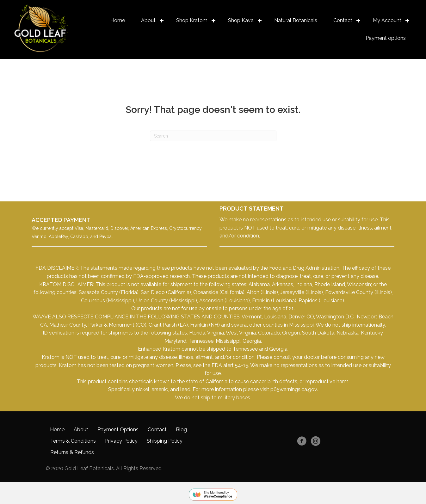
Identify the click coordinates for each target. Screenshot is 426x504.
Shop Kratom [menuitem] (191, 20)
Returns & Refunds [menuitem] (72, 452)
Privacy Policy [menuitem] (121, 441)
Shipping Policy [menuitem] (165, 441)
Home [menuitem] (117, 20)
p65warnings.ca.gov (294, 389)
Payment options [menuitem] (385, 38)
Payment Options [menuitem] (118, 429)
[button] (161, 21)
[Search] (213, 136)
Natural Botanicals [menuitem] (295, 20)
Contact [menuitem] (343, 20)
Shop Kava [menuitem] (241, 20)
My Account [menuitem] (387, 20)
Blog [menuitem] (181, 429)
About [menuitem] (148, 20)
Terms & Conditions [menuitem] (73, 441)
